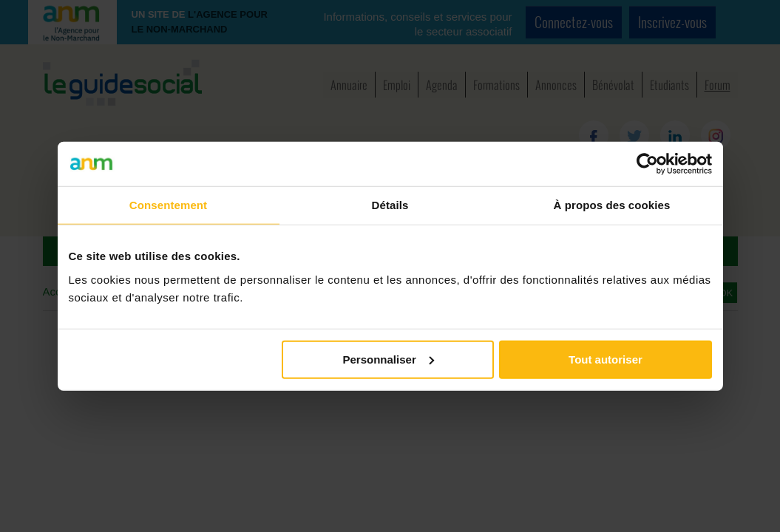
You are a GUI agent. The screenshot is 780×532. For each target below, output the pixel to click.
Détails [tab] (390, 205)
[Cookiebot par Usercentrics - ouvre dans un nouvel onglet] (647, 164)
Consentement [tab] (168, 205)
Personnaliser (389, 359)
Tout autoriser (606, 359)
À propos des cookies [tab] (612, 205)
